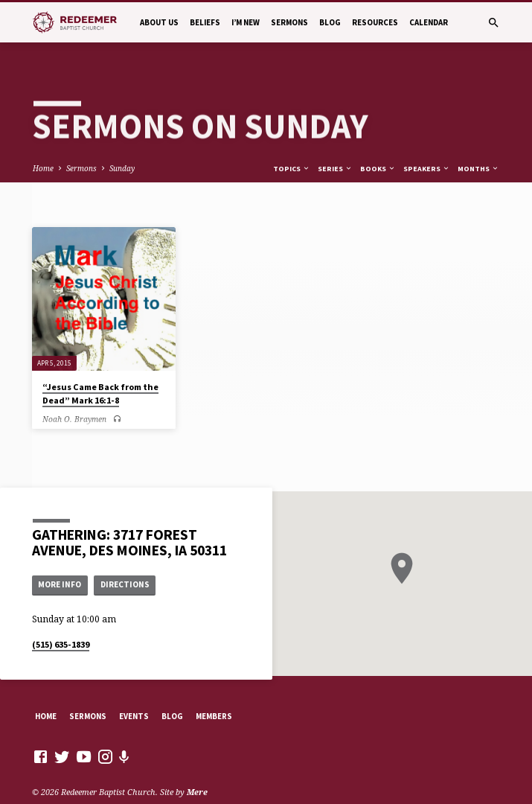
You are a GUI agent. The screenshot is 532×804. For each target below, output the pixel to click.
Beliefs (205, 22)
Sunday (122, 141)
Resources (375, 22)
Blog (330, 22)
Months (478, 142)
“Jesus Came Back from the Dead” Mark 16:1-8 (100, 367)
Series (335, 142)
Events (134, 689)
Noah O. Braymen (74, 392)
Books (378, 142)
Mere (197, 765)
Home (43, 141)
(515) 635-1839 (61, 618)
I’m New (246, 22)
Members (214, 689)
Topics (292, 142)
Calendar (429, 22)
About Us (159, 22)
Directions (125, 558)
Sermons (289, 22)
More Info (60, 558)
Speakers (427, 142)
